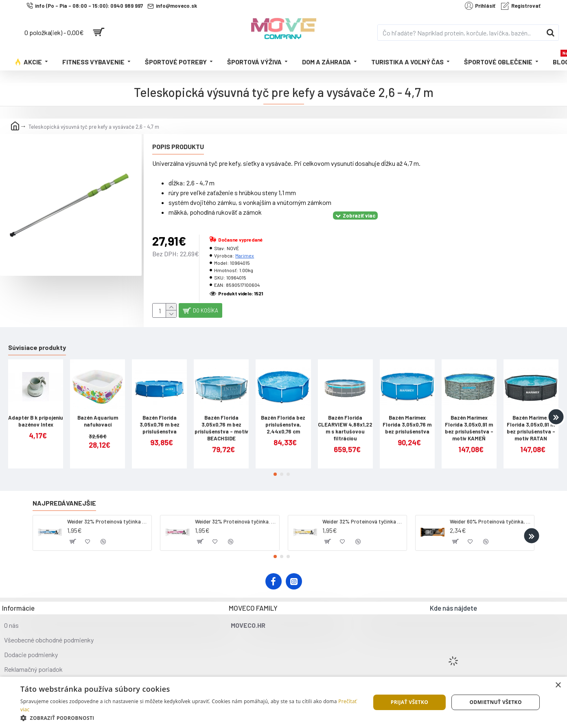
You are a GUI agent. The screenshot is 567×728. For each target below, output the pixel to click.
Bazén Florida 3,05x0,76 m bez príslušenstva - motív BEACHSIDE (221, 422)
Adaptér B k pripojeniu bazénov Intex (36, 415)
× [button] (558, 685)
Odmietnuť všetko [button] (496, 702)
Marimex (245, 245)
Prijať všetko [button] (410, 702)
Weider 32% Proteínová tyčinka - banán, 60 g (363, 515)
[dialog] (283, 702)
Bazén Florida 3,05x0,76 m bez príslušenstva (160, 418)
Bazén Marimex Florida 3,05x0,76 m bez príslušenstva (407, 418)
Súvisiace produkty (37, 341)
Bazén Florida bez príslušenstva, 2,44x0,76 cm (283, 418)
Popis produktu (178, 146)
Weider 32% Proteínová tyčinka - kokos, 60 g (108, 515)
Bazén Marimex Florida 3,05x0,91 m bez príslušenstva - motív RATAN (531, 422)
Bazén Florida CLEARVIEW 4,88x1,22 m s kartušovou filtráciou (345, 422)
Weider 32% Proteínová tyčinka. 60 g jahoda (236, 515)
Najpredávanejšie (64, 496)
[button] (556, 410)
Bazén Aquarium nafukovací (98, 415)
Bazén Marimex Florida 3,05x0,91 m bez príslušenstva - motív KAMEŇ (469, 422)
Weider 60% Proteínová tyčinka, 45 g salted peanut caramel (490, 515)
